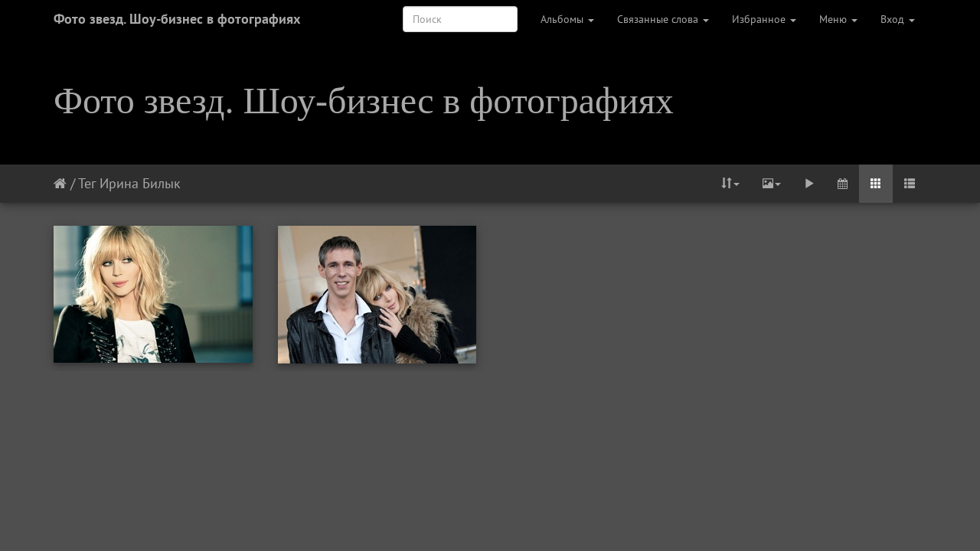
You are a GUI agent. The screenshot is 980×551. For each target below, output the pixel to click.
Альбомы (567, 19)
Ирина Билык (140, 183)
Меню (838, 19)
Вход (898, 19)
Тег (87, 183)
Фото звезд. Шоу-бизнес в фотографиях (177, 19)
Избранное (764, 19)
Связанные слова (663, 19)
